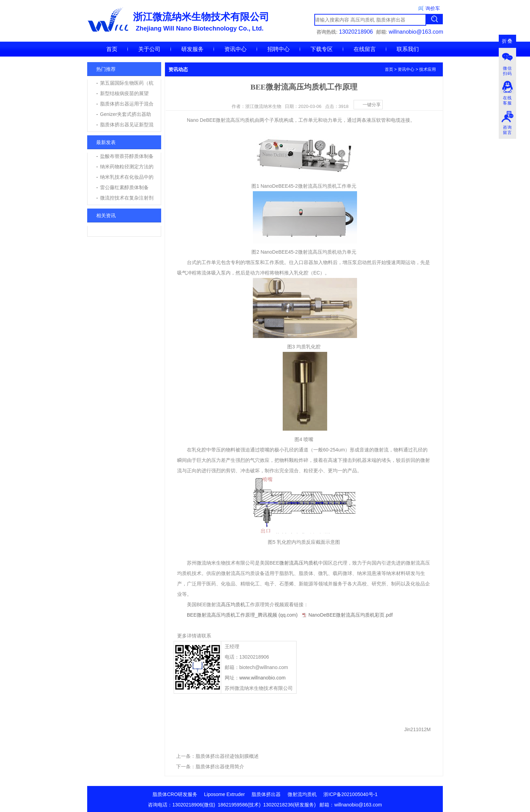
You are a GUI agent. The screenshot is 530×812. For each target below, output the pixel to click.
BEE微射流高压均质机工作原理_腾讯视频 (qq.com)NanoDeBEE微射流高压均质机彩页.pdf (290, 615)
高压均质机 (233, 604)
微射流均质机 (302, 794)
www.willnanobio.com (262, 678)
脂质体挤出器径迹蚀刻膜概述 (227, 756)
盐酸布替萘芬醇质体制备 (127, 156)
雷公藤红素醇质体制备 (124, 187)
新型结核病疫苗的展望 (124, 93)
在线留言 (365, 49)
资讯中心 (235, 49)
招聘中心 (279, 49)
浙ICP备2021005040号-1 (350, 794)
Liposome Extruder (225, 794)
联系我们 (408, 49)
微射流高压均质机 (299, 563)
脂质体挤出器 (266, 794)
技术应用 (428, 69)
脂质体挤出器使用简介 (220, 767)
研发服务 (192, 49)
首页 (112, 49)
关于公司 (149, 49)
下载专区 (322, 49)
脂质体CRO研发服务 (175, 794)
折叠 (507, 41)
